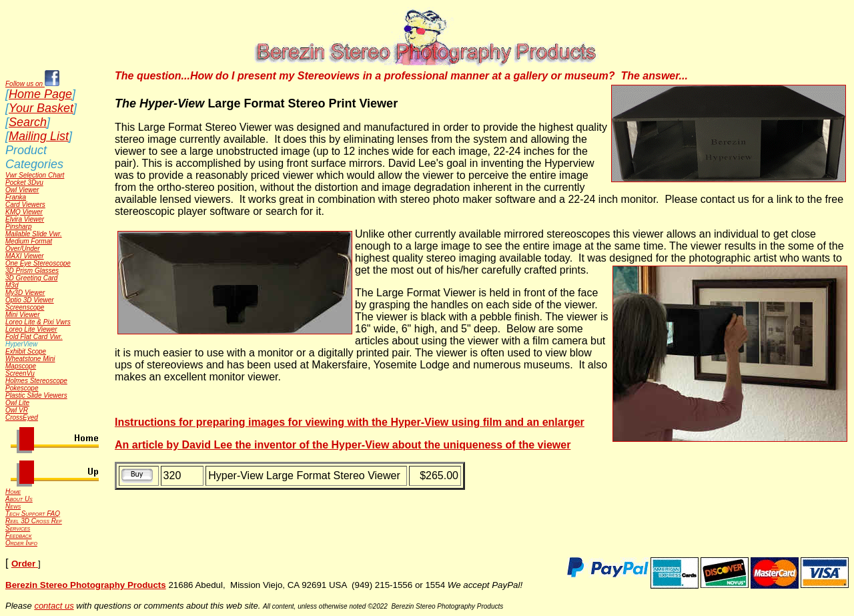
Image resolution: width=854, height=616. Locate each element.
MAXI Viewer (25, 256)
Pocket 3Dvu (24, 183)
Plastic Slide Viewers (36, 395)
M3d (12, 285)
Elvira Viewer (25, 219)
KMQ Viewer (24, 212)
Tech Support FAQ (33, 514)
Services (18, 528)
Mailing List (39, 136)
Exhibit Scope (26, 351)
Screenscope (25, 307)
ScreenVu (20, 373)
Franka (16, 197)
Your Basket (41, 108)
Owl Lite (17, 403)
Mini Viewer (23, 315)
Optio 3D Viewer (30, 300)
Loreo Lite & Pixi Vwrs (38, 322)
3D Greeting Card (31, 278)
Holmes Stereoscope (36, 381)
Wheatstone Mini (30, 359)
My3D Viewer (25, 293)
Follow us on (32, 84)
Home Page (40, 94)
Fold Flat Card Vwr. (34, 337)
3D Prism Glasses (32, 271)
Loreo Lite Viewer (31, 329)
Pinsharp (18, 227)
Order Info (21, 543)
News (13, 506)
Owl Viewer (22, 190)
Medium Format (29, 241)
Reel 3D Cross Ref (34, 521)
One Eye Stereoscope (38, 263)
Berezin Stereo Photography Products (86, 585)
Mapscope (21, 366)
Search (28, 122)
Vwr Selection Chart (35, 175)
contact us (54, 606)
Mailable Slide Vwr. (34, 234)
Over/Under (23, 249)
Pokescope (22, 388)
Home (13, 492)
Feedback (19, 536)
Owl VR (17, 410)
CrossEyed (22, 417)
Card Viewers (25, 205)
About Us (19, 499)
